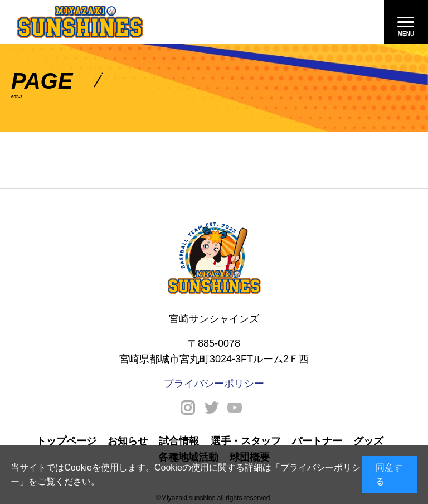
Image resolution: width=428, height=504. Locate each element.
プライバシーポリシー (214, 384)
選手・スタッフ (246, 441)
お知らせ (128, 441)
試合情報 (179, 441)
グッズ (368, 441)
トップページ (66, 441)
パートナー (317, 441)
